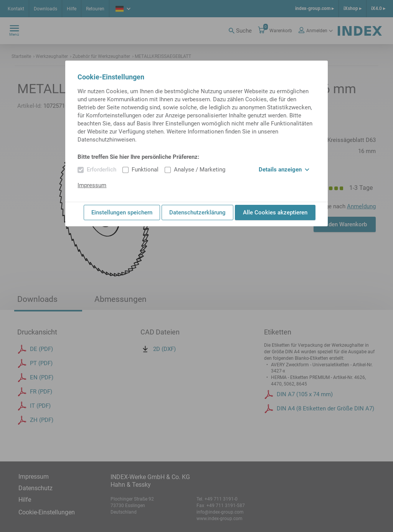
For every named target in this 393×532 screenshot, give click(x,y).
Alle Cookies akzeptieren (275, 212)
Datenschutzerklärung (197, 212)
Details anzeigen (284, 170)
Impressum (92, 185)
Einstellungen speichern (122, 212)
